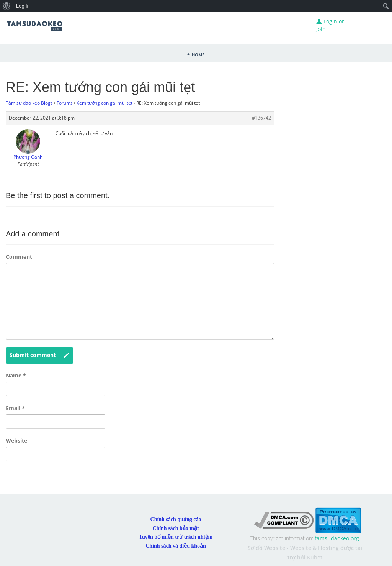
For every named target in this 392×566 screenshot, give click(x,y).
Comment (19, 257)
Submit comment (39, 355)
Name (16, 375)
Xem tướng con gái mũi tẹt (105, 103)
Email (15, 408)
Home (198, 54)
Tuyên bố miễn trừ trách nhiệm (176, 537)
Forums (65, 103)
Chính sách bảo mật (176, 528)
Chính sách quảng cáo (176, 519)
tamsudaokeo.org (337, 538)
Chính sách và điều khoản (176, 546)
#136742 (261, 118)
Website (16, 440)
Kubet (315, 557)
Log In (23, 6)
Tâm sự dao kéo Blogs (29, 103)
